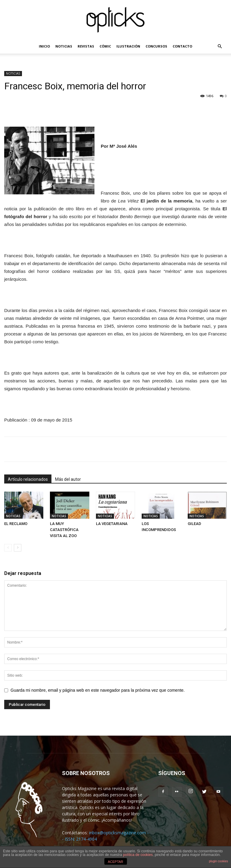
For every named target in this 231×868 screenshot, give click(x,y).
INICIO (44, 46)
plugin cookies (219, 861)
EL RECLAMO (16, 524)
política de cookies (138, 855)
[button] (220, 46)
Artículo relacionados (28, 479)
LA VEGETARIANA (112, 524)
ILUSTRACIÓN (128, 46)
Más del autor (68, 479)
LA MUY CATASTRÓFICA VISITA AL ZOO (64, 530)
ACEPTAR (115, 862)
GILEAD (194, 524)
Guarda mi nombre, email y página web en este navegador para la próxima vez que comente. (98, 690)
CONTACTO (182, 46)
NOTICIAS (64, 46)
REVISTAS (86, 46)
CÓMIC (105, 46)
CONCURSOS (156, 46)
